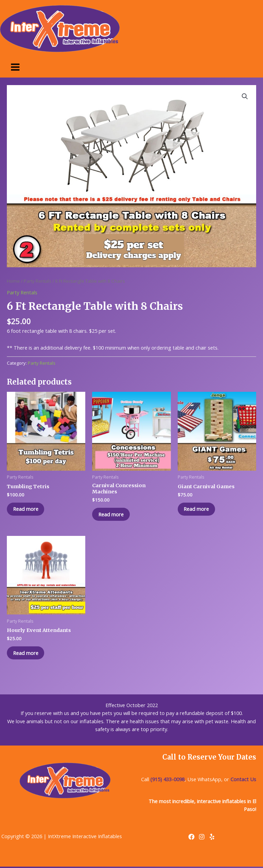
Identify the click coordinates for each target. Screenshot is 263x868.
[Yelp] (212, 838)
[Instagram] (202, 838)
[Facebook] (191, 838)
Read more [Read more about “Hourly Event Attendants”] (26, 654)
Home (13, 281)
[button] (245, 96)
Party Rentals (37, 281)
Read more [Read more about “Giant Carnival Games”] (197, 509)
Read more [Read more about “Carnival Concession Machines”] (112, 514)
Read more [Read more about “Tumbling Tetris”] (26, 509)
